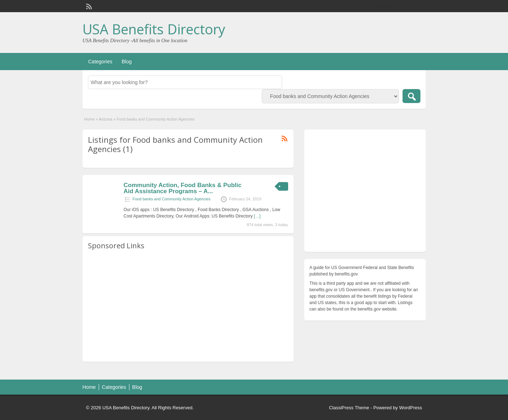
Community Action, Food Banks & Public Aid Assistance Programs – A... (183, 188)
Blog (127, 62)
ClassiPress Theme (349, 408)
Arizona (105, 119)
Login (417, 6)
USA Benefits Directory (154, 29)
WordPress (410, 408)
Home (90, 119)
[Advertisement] (188, 306)
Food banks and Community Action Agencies (172, 199)
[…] (257, 216)
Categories (100, 62)
